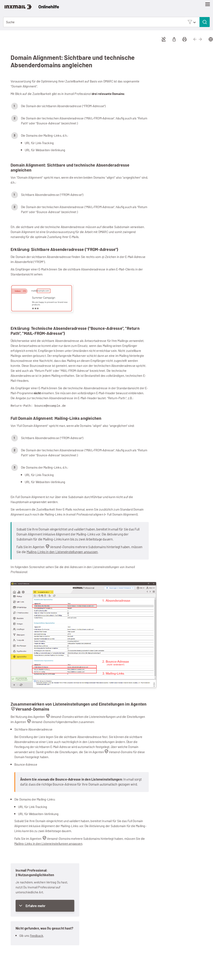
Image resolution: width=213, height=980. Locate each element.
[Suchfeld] (106, 22)
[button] (192, 22)
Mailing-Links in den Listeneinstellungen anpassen (62, 552)
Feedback (37, 935)
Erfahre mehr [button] (35, 906)
